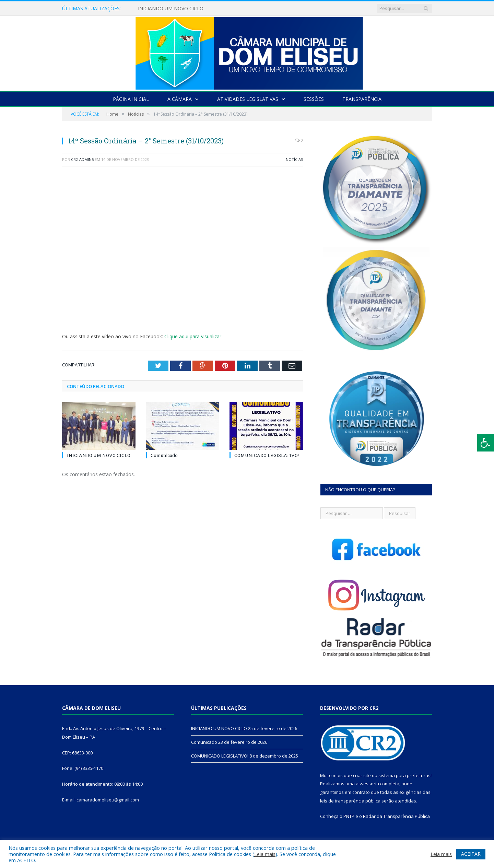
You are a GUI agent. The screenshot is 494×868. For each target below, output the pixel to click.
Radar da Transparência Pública (396, 816)
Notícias (294, 159)
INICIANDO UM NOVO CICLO (171, 9)
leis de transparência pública (350, 801)
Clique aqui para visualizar (193, 336)
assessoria (367, 784)
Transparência (362, 99)
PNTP (349, 816)
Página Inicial (131, 99)
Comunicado (164, 455)
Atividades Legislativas (248, 99)
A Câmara (180, 99)
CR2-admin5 (82, 159)
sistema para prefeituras (404, 775)
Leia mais (265, 854)
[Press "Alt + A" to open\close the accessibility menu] (486, 443)
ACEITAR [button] (471, 854)
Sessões (314, 99)
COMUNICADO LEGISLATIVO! (267, 455)
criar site (362, 775)
